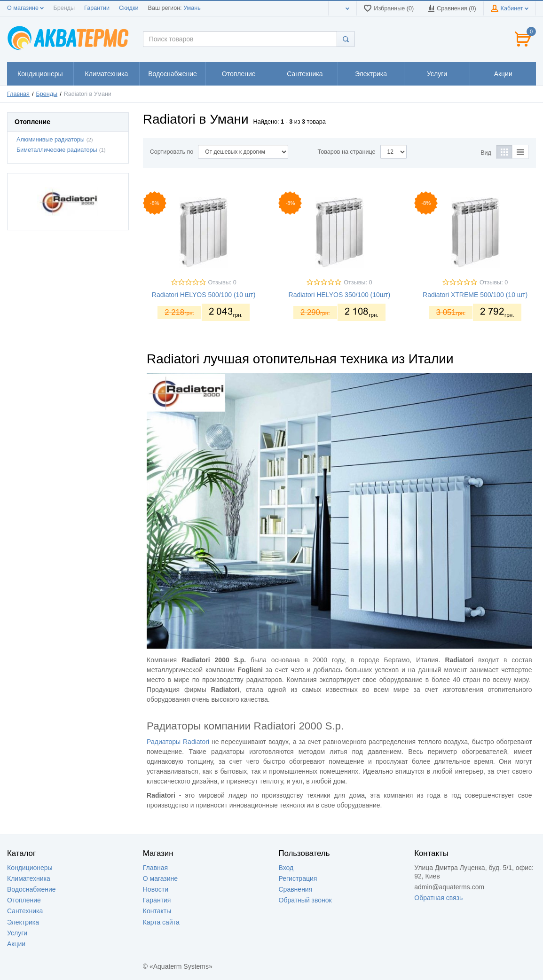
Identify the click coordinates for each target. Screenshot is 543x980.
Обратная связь (438, 898)
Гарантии (97, 8)
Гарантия (157, 900)
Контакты (157, 911)
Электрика (23, 922)
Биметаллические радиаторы (57, 150)
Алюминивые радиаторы (51, 140)
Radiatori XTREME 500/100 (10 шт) (475, 295)
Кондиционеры (30, 868)
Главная (18, 94)
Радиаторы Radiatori (178, 742)
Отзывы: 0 (222, 282)
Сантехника (25, 911)
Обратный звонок (305, 900)
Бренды (64, 8)
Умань (192, 8)
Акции (16, 944)
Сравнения (296, 889)
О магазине (25, 8)
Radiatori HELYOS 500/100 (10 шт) (204, 295)
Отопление (24, 900)
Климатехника (29, 878)
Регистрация (298, 878)
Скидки (129, 8)
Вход (286, 868)
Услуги (17, 933)
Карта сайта (161, 922)
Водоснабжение (31, 889)
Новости (156, 889)
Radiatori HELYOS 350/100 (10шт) (340, 295)
